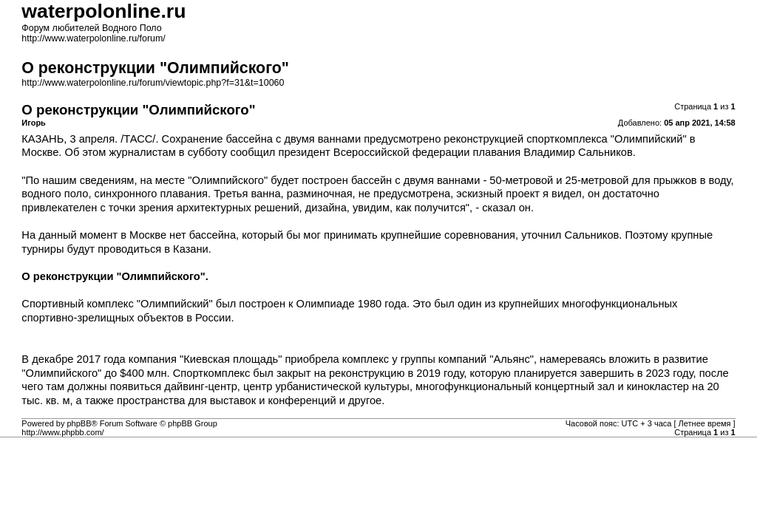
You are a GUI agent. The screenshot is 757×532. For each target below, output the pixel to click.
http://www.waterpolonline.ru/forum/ (94, 38)
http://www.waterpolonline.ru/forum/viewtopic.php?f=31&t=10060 (153, 83)
